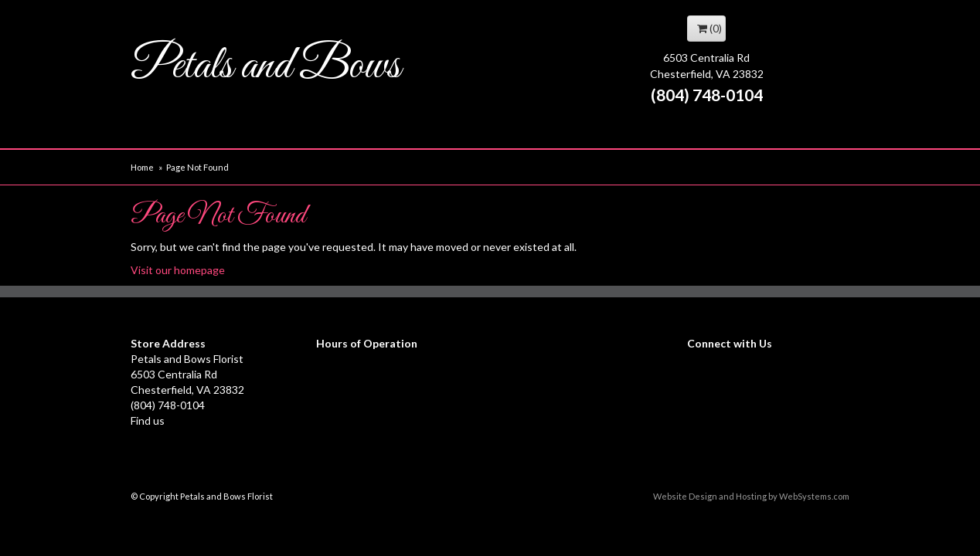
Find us (148, 420)
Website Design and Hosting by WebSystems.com (751, 496)
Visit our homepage (178, 270)
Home (142, 167)
